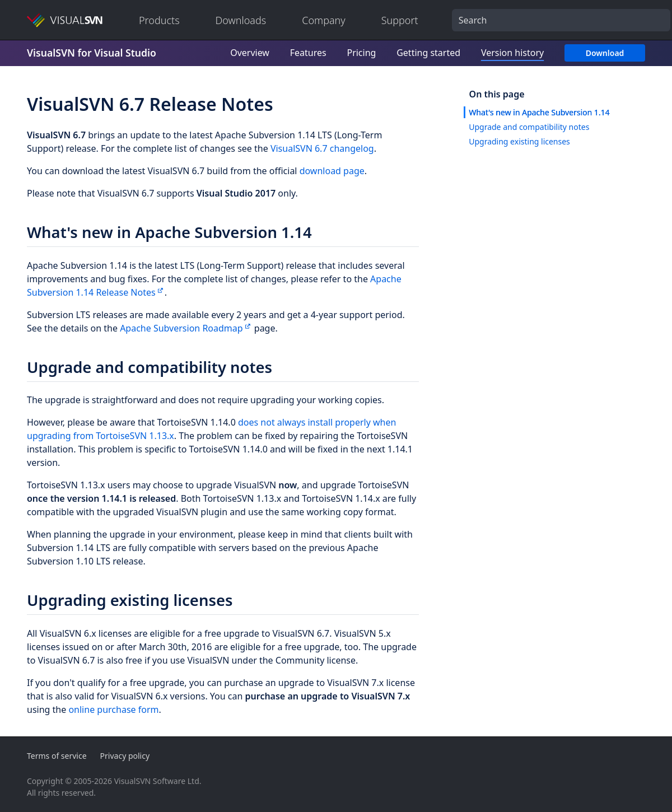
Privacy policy (125, 756)
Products (159, 20)
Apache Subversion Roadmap (181, 328)
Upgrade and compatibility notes (529, 127)
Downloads (241, 20)
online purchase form (113, 710)
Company (324, 20)
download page (332, 171)
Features (308, 53)
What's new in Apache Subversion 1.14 (539, 112)
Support (400, 20)
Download (605, 53)
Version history (512, 53)
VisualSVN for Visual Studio (92, 53)
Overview (250, 53)
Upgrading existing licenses (519, 141)
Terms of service (57, 756)
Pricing (361, 53)
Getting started (428, 53)
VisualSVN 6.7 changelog (322, 148)
